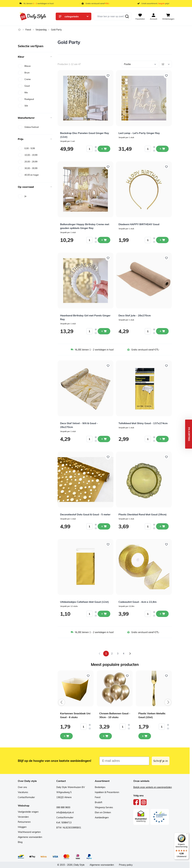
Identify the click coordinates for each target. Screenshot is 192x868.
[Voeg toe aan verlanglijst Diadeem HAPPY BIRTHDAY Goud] (166, 167)
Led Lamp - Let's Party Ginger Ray (139, 133)
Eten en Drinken (103, 812)
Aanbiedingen (102, 818)
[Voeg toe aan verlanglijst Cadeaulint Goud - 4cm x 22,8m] (166, 544)
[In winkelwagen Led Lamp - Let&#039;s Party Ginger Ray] (162, 149)
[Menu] (187, 835)
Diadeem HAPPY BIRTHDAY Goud (139, 224)
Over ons (22, 787)
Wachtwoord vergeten (29, 832)
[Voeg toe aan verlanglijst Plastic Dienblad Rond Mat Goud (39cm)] (166, 457)
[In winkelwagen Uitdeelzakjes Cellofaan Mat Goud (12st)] (104, 614)
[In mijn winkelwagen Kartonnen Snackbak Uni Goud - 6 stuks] (66, 736)
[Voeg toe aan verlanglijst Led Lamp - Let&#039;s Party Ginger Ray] (166, 76)
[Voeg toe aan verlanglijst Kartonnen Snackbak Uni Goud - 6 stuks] (88, 676)
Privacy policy (126, 865)
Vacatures (23, 792)
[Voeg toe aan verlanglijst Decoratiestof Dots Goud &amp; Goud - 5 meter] (108, 457)
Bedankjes (100, 787)
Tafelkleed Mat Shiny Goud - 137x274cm (143, 423)
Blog (20, 842)
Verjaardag (41, 30)
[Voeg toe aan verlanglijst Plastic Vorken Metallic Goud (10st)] (166, 676)
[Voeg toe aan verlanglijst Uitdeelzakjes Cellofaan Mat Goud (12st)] (108, 544)
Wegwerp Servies (104, 807)
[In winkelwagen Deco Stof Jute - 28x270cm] (162, 331)
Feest (28, 30)
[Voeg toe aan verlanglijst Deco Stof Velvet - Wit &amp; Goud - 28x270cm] (108, 366)
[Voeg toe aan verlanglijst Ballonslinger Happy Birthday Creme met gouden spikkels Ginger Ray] (108, 167)
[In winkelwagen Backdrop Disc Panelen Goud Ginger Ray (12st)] (104, 149)
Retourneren (24, 822)
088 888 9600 (63, 807)
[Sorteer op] (140, 64)
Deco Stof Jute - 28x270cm (135, 315)
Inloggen (22, 827)
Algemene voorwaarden (30, 837)
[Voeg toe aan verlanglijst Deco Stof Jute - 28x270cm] (166, 258)
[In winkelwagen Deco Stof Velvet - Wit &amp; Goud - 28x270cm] (104, 439)
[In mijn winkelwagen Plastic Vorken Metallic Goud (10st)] (145, 736)
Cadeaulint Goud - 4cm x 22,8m (137, 602)
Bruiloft (99, 802)
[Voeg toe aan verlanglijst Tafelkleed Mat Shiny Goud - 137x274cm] (166, 366)
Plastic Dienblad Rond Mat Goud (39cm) (143, 514)
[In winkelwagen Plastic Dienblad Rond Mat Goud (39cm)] (162, 526)
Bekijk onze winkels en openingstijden (153, 787)
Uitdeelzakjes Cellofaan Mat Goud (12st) (84, 602)
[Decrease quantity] (96, 151)
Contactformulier (26, 797)
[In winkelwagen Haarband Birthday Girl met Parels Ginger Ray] (104, 331)
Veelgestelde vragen (28, 812)
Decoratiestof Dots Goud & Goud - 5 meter (85, 514)
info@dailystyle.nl (65, 812)
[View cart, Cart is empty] (168, 16)
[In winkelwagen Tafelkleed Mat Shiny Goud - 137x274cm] (162, 439)
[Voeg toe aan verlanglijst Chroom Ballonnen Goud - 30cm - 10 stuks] (127, 676)
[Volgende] (130, 654)
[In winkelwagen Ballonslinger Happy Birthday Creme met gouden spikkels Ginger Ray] (104, 240)
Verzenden (23, 817)
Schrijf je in (161, 761)
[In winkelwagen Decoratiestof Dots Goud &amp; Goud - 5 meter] (104, 526)
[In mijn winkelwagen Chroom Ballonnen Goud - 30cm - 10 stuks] (106, 736)
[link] (100, 654)
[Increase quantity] (96, 147)
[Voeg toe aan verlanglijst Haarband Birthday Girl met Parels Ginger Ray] (108, 258)
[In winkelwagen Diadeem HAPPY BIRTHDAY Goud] (162, 240)
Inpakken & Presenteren (107, 792)
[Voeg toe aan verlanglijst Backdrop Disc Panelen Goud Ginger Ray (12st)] (108, 76)
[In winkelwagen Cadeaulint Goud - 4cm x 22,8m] (162, 614)
